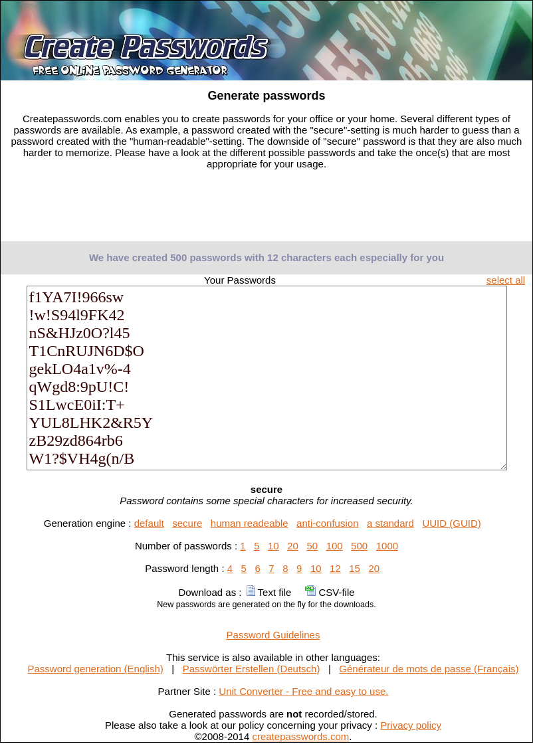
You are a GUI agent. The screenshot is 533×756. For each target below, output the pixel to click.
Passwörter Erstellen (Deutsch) (252, 669)
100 (335, 546)
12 (335, 568)
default (149, 523)
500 (359, 546)
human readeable (250, 523)
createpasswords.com (300, 736)
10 (273, 546)
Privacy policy (411, 725)
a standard (390, 523)
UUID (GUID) (451, 523)
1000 (387, 546)
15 (355, 568)
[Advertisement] (266, 209)
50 (312, 546)
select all (506, 280)
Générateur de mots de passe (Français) (429, 669)
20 (293, 546)
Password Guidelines (273, 635)
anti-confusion (327, 523)
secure (187, 523)
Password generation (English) (96, 669)
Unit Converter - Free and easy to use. (303, 691)
